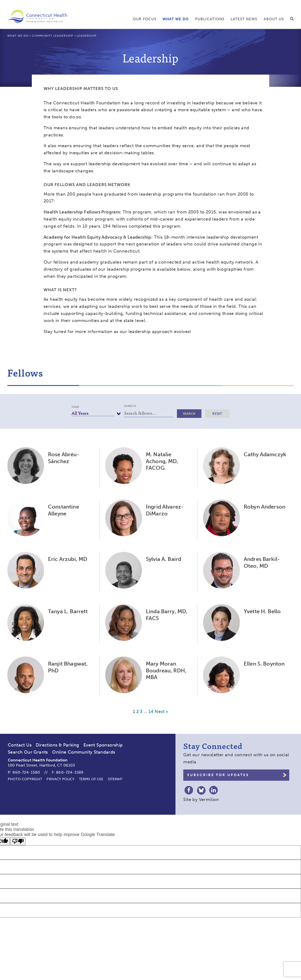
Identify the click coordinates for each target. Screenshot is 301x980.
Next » (161, 712)
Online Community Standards (84, 752)
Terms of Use (91, 779)
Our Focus (145, 19)
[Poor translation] (18, 841)
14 (151, 712)
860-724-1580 (26, 772)
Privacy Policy (60, 779)
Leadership (87, 36)
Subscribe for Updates (218, 775)
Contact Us (20, 745)
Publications (210, 19)
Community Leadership (53, 36)
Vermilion (209, 800)
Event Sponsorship (103, 745)
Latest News (244, 19)
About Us (274, 19)
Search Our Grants (28, 752)
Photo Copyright (25, 779)
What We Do (176, 19)
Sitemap (115, 779)
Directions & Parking (57, 745)
